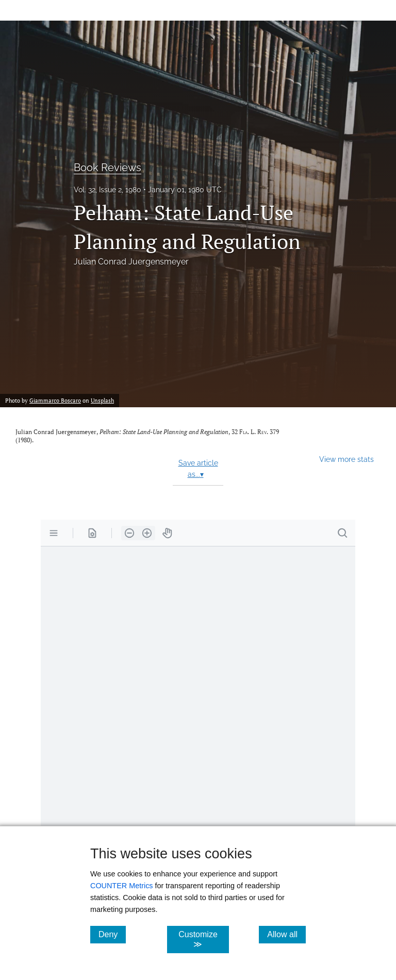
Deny (112, 934)
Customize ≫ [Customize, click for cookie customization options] (203, 939)
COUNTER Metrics (122, 886)
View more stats (346, 459)
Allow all (286, 934)
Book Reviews (108, 168)
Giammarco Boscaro (55, 400)
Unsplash (102, 400)
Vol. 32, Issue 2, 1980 (108, 190)
